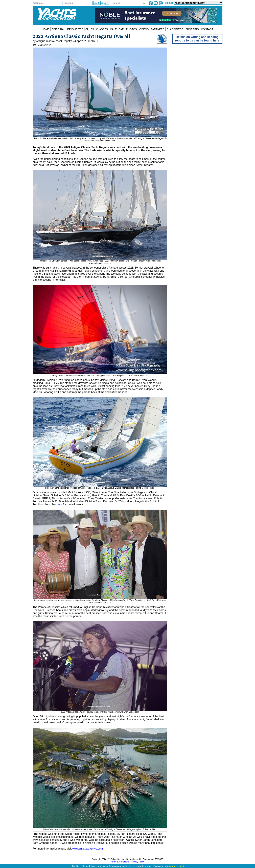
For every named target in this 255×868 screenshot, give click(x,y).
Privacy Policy (138, 862)
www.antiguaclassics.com (88, 849)
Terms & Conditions (120, 862)
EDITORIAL (58, 29)
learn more (170, 866)
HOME (46, 29)
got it (182, 866)
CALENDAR (117, 29)
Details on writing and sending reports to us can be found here (197, 39)
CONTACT (207, 29)
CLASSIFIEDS (175, 29)
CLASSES (102, 29)
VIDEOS (144, 29)
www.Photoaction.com (105, 141)
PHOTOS (131, 29)
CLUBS (90, 29)
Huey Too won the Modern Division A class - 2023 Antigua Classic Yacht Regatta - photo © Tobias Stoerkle (100, 374)
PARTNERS (158, 29)
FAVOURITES (75, 29)
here (60, 504)
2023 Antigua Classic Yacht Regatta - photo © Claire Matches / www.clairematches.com (100, 711)
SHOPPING (192, 29)
